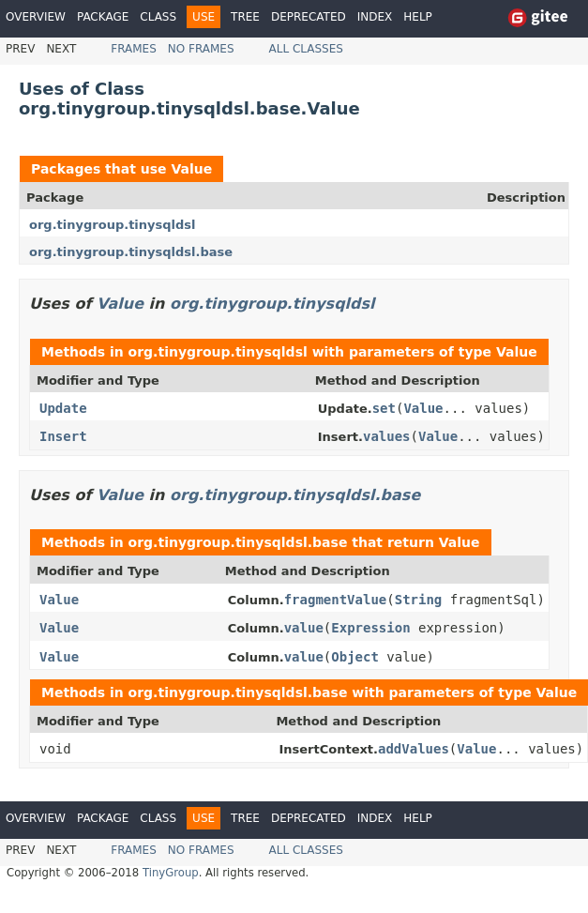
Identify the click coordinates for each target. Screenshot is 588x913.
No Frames (201, 49)
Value (191, 169)
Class (158, 17)
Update (63, 408)
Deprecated (309, 17)
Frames (134, 49)
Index (375, 17)
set (384, 408)
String (419, 600)
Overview (36, 17)
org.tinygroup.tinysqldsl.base (131, 252)
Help (418, 17)
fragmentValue (336, 600)
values (387, 436)
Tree (245, 17)
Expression (370, 628)
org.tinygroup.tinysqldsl (113, 225)
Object (355, 657)
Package (103, 17)
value (304, 628)
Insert (63, 436)
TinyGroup (171, 873)
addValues (414, 749)
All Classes (306, 49)
